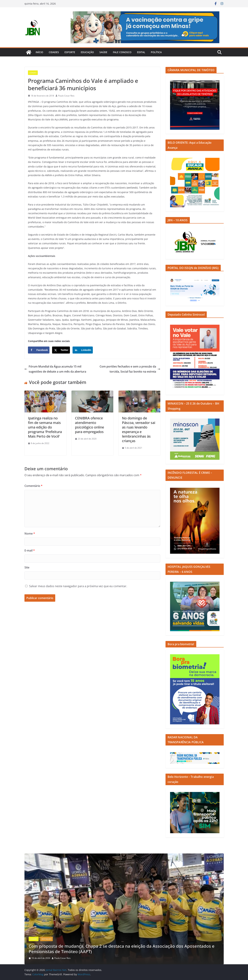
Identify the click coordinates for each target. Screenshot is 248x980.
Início (39, 52)
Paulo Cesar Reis (66, 96)
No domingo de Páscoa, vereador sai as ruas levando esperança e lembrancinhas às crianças (139, 429)
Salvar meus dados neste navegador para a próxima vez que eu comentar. (78, 586)
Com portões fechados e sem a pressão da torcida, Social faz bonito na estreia (130, 369)
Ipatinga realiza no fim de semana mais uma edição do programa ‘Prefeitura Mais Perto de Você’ (45, 427)
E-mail (30, 550)
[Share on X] (61, 350)
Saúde (103, 52)
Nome (30, 534)
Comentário (33, 486)
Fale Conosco (122, 52)
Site (27, 567)
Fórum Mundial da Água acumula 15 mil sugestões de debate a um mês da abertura (55, 369)
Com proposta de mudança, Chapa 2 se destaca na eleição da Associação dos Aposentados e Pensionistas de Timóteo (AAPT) (122, 949)
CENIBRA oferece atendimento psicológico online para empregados (89, 425)
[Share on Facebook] (39, 350)
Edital (141, 52)
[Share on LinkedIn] (83, 350)
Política (156, 52)
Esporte (70, 52)
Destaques (46, 939)
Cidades (54, 52)
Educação (87, 52)
